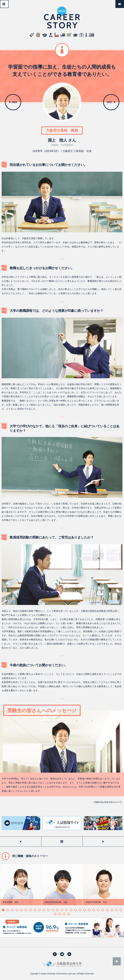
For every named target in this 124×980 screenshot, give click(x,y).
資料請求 (124, 3)
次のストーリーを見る (103, 842)
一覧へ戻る (8, 3)
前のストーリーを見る (21, 842)
